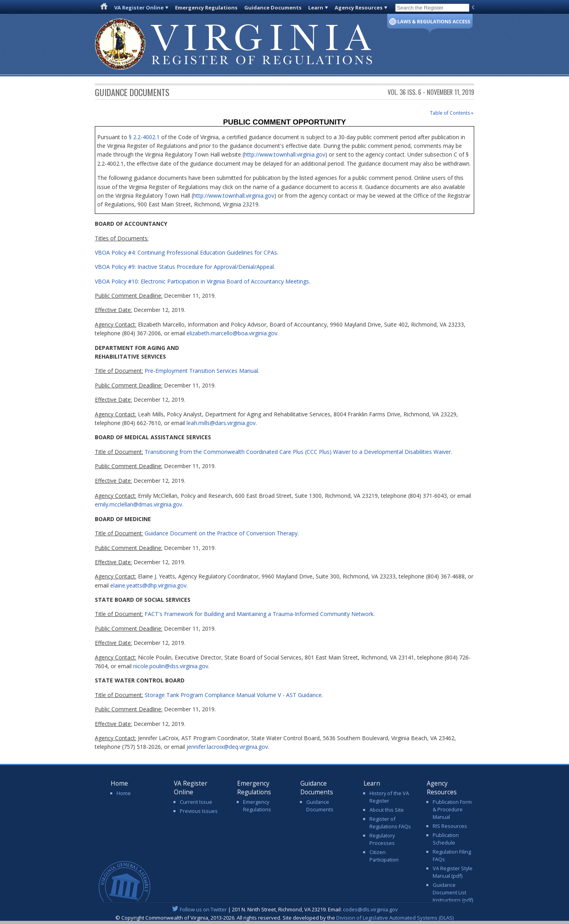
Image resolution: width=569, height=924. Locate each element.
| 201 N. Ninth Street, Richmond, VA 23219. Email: (285, 909)
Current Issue (196, 802)
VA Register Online (139, 8)
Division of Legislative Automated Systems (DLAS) (395, 918)
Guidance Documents (273, 8)
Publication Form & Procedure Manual (452, 809)
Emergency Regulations (206, 8)
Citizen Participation (384, 856)
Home (124, 793)
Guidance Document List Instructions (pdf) (453, 892)
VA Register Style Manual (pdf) (453, 872)
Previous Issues (199, 811)
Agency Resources (359, 8)
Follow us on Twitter (203, 909)
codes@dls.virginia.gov (370, 909)
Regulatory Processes (382, 839)
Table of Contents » (452, 113)
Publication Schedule (446, 839)
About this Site (387, 810)
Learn (316, 8)
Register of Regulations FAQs (390, 823)
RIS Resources (450, 826)
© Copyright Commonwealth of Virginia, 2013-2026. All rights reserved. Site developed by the (284, 918)
